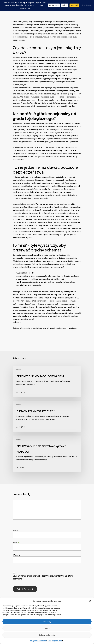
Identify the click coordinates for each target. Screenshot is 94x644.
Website (17, 555)
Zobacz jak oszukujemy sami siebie (27, 328)
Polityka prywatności (56, 641)
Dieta (19, 370)
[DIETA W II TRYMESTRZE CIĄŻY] (47, 416)
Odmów (47, 628)
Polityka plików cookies (38, 641)
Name (16, 530)
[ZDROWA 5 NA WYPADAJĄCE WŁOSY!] (47, 381)
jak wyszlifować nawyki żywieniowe (62, 328)
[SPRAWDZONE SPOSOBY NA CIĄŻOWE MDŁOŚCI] (47, 454)
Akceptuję (47, 622)
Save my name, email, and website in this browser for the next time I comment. (43, 577)
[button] (90, 601)
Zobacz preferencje (47, 635)
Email (16, 543)
